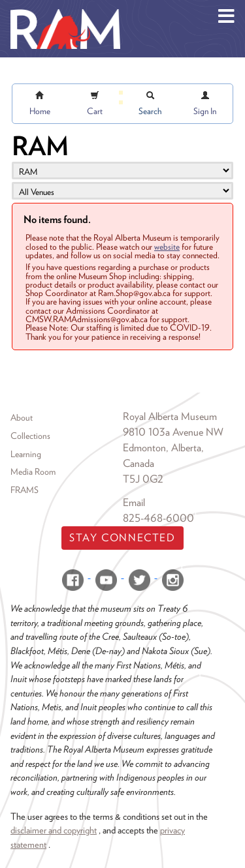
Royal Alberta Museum (170, 416)
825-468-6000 (158, 518)
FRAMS (24, 490)
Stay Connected (122, 538)
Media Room (33, 471)
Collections (30, 436)
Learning (26, 454)
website (167, 247)
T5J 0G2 (143, 479)
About (22, 417)
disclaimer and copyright (54, 830)
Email (134, 502)
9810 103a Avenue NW (173, 432)
